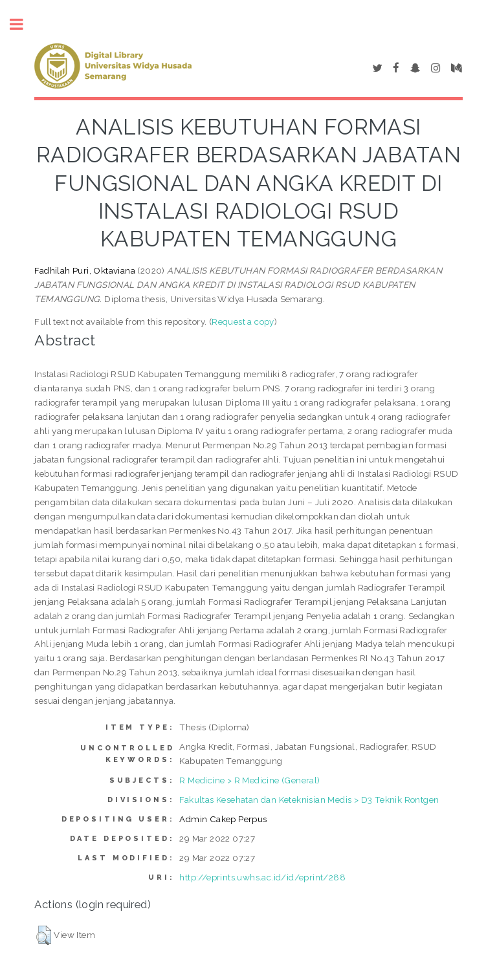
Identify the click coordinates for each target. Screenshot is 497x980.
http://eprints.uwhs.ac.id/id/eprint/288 (262, 877)
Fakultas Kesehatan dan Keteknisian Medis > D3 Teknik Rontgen (309, 800)
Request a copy (243, 321)
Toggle (23, 24)
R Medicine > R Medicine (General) (249, 780)
